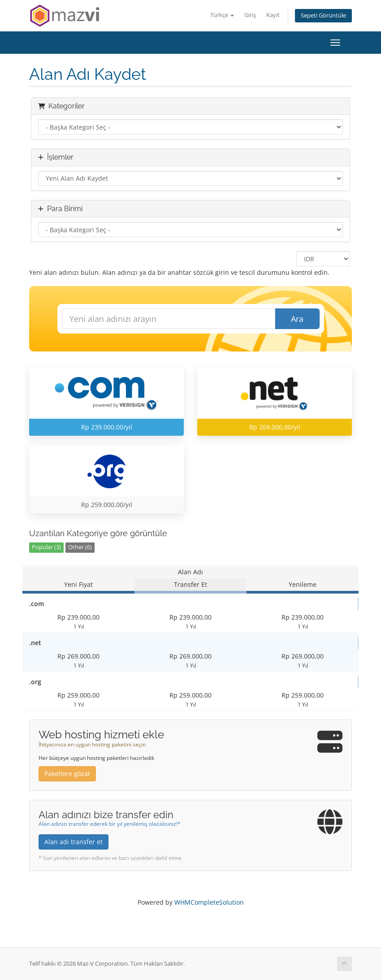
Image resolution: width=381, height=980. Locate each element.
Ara (297, 319)
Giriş (250, 15)
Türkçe (222, 15)
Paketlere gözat (67, 774)
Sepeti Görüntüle (323, 15)
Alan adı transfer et (74, 842)
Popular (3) (46, 547)
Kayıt (273, 15)
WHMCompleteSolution (209, 902)
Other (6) (80, 547)
